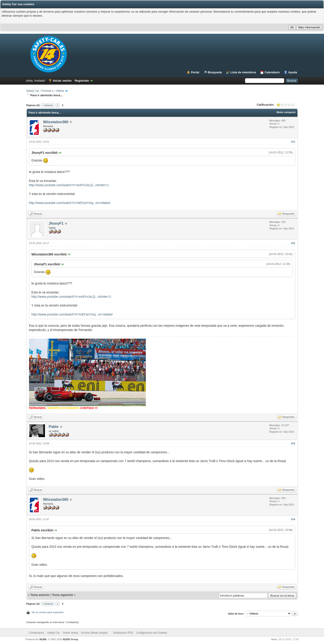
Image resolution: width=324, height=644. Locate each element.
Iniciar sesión (62, 81)
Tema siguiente (63, 595)
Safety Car (33, 91)
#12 (293, 243)
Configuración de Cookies (152, 633)
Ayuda (293, 72)
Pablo (54, 427)
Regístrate (82, 81)
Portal (195, 72)
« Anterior (48, 105)
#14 (293, 519)
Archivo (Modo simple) (94, 633)
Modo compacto (286, 112)
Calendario (272, 72)
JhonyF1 (56, 223)
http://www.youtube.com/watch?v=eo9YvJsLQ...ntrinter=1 (69, 185)
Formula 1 (47, 91)
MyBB (43, 639)
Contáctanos (36, 633)
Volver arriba (70, 633)
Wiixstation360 (56, 122)
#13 (293, 443)
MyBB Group (71, 639)
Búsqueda (215, 72)
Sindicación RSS (123, 633)
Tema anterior (40, 595)
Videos (60, 91)
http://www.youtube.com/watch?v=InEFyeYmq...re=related (70, 203)
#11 (293, 142)
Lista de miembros (243, 72)
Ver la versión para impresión (48, 612)
